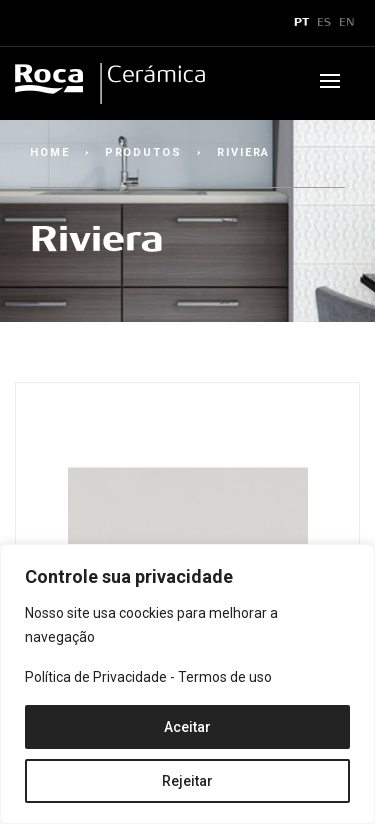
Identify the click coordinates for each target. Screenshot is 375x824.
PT (301, 23)
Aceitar (187, 727)
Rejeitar (187, 781)
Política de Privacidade (96, 677)
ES (324, 23)
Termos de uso (225, 677)
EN (347, 23)
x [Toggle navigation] (33, 23)
